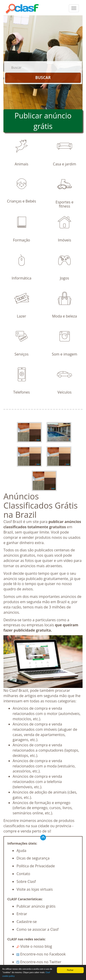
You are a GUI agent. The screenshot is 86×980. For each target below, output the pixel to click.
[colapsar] (74, 8)
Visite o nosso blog (34, 946)
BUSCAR (43, 78)
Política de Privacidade (36, 866)
